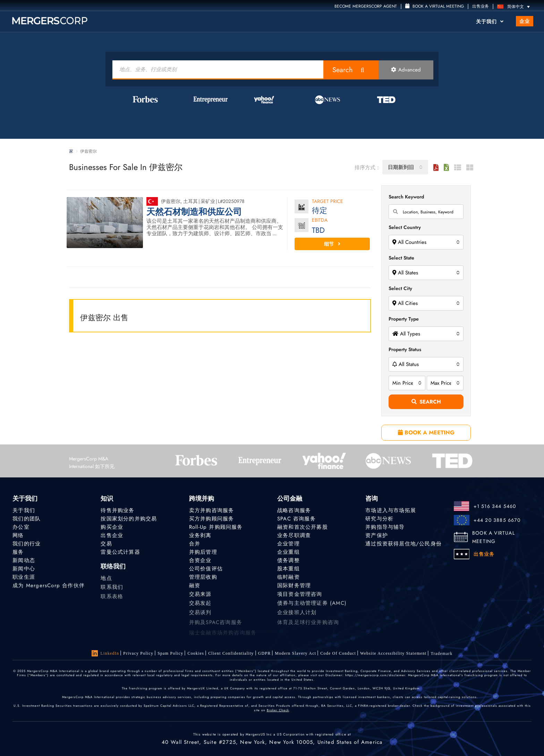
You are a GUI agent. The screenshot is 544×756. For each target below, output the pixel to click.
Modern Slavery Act (295, 653)
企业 (525, 21)
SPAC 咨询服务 (296, 519)
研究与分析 (379, 519)
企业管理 (288, 544)
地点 (106, 581)
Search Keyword (406, 197)
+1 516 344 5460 (495, 506)
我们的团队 (27, 519)
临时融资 (288, 578)
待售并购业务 (117, 510)
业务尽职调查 (294, 535)
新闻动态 (24, 560)
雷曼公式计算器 (120, 552)
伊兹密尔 (171, 201)
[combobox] (405, 167)
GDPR (265, 653)
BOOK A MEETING (426, 432)
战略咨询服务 (294, 510)
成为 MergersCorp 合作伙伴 (49, 587)
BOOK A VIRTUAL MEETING (494, 537)
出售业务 (481, 6)
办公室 (21, 527)
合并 (195, 544)
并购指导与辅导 (385, 527)
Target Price (328, 202)
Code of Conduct (338, 654)
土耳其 (190, 201)
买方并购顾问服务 (212, 519)
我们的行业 (27, 544)
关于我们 (490, 22)
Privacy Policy (138, 653)
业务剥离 (200, 535)
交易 (106, 544)
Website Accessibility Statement (393, 655)
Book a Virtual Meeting (435, 6)
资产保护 (377, 535)
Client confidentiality (231, 653)
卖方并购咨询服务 (212, 510)
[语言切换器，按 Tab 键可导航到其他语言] (515, 6)
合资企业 (200, 560)
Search (343, 70)
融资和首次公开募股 (303, 527)
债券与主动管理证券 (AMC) (312, 608)
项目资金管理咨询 (300, 597)
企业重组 (288, 552)
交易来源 (200, 597)
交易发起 (200, 608)
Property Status (405, 349)
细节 (332, 244)
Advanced (406, 70)
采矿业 (208, 201)
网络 (18, 535)
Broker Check (278, 710)
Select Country (405, 227)
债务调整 (288, 560)
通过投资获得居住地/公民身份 (403, 544)
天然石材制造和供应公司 (194, 212)
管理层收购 (203, 578)
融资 (195, 587)
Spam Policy (170, 653)
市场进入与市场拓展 (391, 510)
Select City (400, 288)
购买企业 (112, 527)
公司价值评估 (206, 569)
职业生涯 (24, 578)
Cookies (196, 653)
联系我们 (112, 592)
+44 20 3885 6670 (497, 520)
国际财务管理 (294, 587)
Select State (401, 258)
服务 (18, 552)
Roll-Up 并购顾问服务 (216, 527)
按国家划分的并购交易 (129, 519)
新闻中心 (24, 569)
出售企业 (112, 535)
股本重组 (288, 569)
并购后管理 (203, 552)
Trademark (441, 656)
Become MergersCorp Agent (366, 6)
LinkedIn (105, 653)
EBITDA (320, 220)
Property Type (404, 319)
